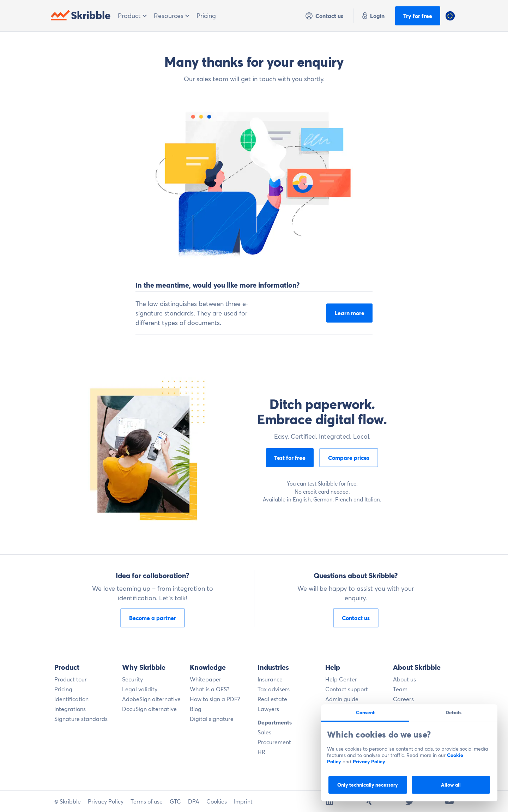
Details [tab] (453, 712)
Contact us (324, 16)
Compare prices (349, 458)
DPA (194, 801)
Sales (264, 732)
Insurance (270, 679)
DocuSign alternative (149, 709)
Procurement (274, 742)
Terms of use (147, 801)
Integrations (70, 709)
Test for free (290, 458)
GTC (175, 801)
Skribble (81, 15)
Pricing (206, 16)
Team (400, 689)
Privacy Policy (369, 762)
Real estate (272, 699)
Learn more (349, 313)
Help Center (341, 679)
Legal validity (140, 689)
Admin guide (342, 699)
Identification (71, 699)
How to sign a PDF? (215, 699)
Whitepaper (205, 679)
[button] (450, 16)
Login (373, 16)
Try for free (418, 16)
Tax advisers (274, 689)
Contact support (347, 689)
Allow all (451, 785)
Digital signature (212, 719)
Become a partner (153, 618)
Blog (196, 709)
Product (132, 16)
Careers (403, 699)
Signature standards (81, 719)
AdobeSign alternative (151, 699)
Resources (172, 16)
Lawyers (268, 709)
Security (132, 679)
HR (261, 752)
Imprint (243, 801)
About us (404, 679)
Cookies (217, 801)
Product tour (71, 679)
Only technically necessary (368, 785)
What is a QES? (210, 689)
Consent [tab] (365, 712)
